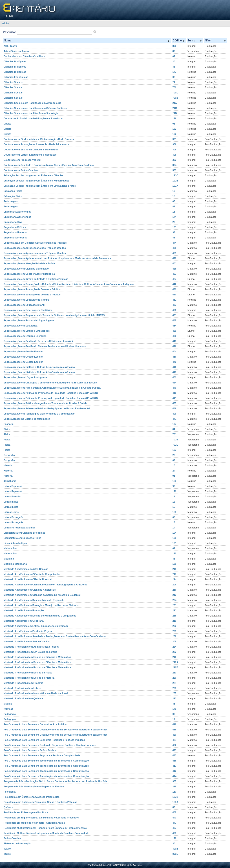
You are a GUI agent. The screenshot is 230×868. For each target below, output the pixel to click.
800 (175, 46)
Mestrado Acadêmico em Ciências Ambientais (30, 590)
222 (175, 652)
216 (175, 590)
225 (175, 786)
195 (175, 538)
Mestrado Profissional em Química (23, 698)
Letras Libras (11, 512)
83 (174, 807)
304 (175, 165)
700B (175, 98)
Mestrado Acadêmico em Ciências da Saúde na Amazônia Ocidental (42, 595)
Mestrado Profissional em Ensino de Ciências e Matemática (37, 657)
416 (175, 367)
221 (175, 683)
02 (174, 77)
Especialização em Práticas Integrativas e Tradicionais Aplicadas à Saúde (45, 403)
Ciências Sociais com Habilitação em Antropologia (32, 103)
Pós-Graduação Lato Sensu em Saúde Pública (30, 750)
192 (175, 134)
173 (175, 72)
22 (174, 455)
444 (175, 243)
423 (175, 750)
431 (175, 300)
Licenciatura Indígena (16, 543)
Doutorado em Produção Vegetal (22, 160)
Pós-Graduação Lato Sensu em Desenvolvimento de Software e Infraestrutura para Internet (55, 730)
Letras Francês (12, 496)
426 (175, 346)
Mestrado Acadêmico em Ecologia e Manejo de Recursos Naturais (41, 605)
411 (175, 398)
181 (175, 227)
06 (174, 201)
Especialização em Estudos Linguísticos (27, 331)
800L (175, 854)
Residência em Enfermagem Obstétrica (26, 812)
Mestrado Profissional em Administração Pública (31, 647)
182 (175, 129)
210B (175, 667)
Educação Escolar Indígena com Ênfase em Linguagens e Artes (40, 186)
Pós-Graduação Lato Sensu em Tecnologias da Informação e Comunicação (46, 761)
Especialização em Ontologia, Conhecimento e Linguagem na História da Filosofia (50, 383)
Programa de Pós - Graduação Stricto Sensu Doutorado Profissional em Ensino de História (55, 781)
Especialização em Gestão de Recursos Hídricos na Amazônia (39, 341)
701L (175, 445)
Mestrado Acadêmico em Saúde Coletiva (27, 641)
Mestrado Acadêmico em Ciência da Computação (32, 574)
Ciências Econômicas (16, 77)
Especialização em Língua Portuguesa (25, 377)
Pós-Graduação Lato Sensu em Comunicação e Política (35, 724)
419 (175, 730)
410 (175, 393)
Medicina (9, 559)
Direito (7, 124)
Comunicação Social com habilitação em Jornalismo (33, 118)
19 (174, 191)
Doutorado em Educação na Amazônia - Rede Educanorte (36, 144)
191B (175, 181)
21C (175, 108)
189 (175, 481)
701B (175, 440)
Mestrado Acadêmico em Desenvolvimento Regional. (34, 600)
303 (175, 170)
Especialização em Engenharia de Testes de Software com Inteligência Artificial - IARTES (54, 315)
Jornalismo (10, 481)
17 (174, 719)
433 (175, 305)
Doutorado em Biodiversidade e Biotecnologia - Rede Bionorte (39, 139)
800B (175, 849)
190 (175, 553)
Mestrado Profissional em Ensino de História (29, 678)
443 (175, 818)
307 (175, 781)
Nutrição (8, 709)
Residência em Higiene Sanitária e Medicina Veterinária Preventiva (41, 818)
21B (175, 113)
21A (175, 103)
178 (175, 838)
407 (175, 828)
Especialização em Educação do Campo (26, 300)
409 (175, 414)
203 (175, 631)
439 (175, 253)
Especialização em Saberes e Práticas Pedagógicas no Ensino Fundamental (47, 408)
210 (175, 657)
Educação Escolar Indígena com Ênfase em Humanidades (36, 181)
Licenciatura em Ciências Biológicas (24, 533)
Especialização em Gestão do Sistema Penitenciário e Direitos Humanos (45, 346)
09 (174, 460)
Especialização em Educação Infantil (24, 305)
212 (175, 595)
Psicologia (10, 792)
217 (175, 574)
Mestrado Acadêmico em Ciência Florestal (28, 579)
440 (175, 388)
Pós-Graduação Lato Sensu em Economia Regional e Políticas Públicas (44, 740)
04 (174, 548)
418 (175, 724)
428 (175, 258)
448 (175, 341)
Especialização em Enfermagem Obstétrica (28, 310)
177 (175, 424)
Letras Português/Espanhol (19, 528)
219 (175, 621)
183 (175, 792)
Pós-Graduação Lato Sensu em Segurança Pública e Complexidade (42, 755)
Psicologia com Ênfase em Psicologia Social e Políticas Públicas (40, 802)
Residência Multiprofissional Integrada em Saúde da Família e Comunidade (46, 833)
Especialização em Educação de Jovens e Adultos (32, 289)
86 (174, 67)
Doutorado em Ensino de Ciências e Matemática (31, 150)
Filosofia (9, 424)
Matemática (10, 548)
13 (174, 496)
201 (175, 605)
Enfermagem (11, 201)
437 (175, 755)
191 (175, 543)
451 (175, 315)
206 (175, 585)
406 (175, 310)
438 (175, 248)
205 (175, 641)
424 (175, 383)
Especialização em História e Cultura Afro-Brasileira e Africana (39, 367)
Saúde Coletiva (12, 838)
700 (175, 87)
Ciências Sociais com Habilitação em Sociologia (31, 113)
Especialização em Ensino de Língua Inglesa (29, 320)
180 (175, 564)
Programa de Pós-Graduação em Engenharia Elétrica (34, 786)
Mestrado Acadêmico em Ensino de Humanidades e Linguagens (40, 616)
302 (175, 160)
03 (174, 714)
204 (175, 600)
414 (175, 776)
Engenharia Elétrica (15, 227)
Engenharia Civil (13, 222)
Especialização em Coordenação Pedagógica (29, 274)
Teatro (7, 849)
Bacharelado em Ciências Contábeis (24, 56)
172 (175, 491)
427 (175, 279)
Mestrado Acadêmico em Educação (24, 610)
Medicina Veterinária (15, 564)
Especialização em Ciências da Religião (26, 269)
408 (175, 833)
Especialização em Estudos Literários (25, 336)
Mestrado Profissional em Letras (22, 688)
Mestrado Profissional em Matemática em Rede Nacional (36, 693)
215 (175, 616)
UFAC (9, 16)
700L (175, 93)
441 (175, 419)
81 (174, 559)
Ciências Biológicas (15, 61)
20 (174, 61)
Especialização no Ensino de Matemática (27, 419)
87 (174, 206)
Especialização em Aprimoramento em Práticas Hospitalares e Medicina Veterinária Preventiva (57, 258)
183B (175, 797)
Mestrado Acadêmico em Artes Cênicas (26, 569)
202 (175, 626)
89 (174, 51)
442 (175, 284)
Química (8, 807)
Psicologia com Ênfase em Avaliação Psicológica (32, 797)
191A (175, 186)
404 (175, 351)
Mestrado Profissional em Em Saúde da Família (30, 652)
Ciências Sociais (13, 82)
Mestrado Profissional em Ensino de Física (28, 673)
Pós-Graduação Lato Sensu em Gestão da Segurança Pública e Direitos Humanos (50, 745)
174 (175, 217)
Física (7, 429)
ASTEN (137, 865)
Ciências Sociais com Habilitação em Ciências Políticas (35, 108)
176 (175, 118)
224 (175, 647)
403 (175, 274)
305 (175, 155)
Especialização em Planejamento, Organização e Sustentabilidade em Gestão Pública (52, 388)
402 (175, 377)
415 (175, 761)
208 (175, 688)
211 (175, 610)
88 (174, 704)
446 (175, 408)
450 (175, 295)
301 (175, 139)
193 (175, 450)
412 (175, 771)
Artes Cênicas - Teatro (16, 51)
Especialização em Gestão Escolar (23, 351)
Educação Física (13, 191)
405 (175, 812)
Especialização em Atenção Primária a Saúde (29, 263)
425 (175, 269)
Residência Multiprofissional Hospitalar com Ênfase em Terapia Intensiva (45, 828)
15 (174, 522)
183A (175, 802)
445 (175, 320)
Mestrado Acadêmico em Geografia (24, 621)
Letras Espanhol (13, 486)
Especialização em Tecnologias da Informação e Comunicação (39, 414)
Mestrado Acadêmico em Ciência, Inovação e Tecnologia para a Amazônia (45, 585)
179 (175, 709)
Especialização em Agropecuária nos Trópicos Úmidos (35, 248)
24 (174, 471)
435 (175, 403)
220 (175, 678)
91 (174, 476)
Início (5, 23)
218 (175, 569)
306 (175, 144)
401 (175, 263)
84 (174, 429)
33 (174, 232)
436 (175, 357)
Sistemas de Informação (17, 843)
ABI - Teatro (10, 46)
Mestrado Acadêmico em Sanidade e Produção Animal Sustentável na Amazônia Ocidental (55, 636)
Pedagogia (10, 714)
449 (175, 362)
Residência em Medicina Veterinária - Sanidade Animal (35, 823)
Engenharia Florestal (15, 232)
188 (175, 512)
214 (175, 579)
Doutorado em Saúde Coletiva (21, 170)
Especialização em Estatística (20, 326)
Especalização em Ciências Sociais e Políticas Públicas (35, 243)
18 (174, 196)
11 (174, 212)
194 (175, 533)
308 (175, 150)
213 (175, 673)
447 (175, 823)
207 (175, 693)
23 (174, 222)
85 (174, 238)
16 (174, 507)
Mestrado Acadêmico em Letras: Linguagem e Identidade (36, 626)
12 (174, 502)
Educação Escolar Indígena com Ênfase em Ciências (34, 175)
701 (175, 434)
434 (175, 326)
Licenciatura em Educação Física (22, 538)
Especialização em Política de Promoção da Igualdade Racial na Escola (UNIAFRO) (51, 393)
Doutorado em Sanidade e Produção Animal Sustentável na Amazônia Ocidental (49, 165)
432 (175, 289)
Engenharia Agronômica (17, 212)
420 (175, 735)
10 (174, 465)
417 (175, 372)
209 (175, 636)
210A (175, 662)
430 (175, 336)
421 (175, 740)
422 (175, 745)
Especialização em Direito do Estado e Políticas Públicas (36, 279)
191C (175, 175)
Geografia (9, 455)
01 (174, 124)
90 (174, 486)
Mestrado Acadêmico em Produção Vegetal (28, 631)
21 (174, 82)
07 (174, 56)
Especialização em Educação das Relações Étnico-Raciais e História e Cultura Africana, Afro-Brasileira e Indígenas (69, 284)
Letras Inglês (11, 502)
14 (174, 528)
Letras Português (13, 517)
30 (174, 843)
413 (175, 766)
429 (175, 331)
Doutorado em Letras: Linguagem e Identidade (30, 155)
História (8, 465)
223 (175, 698)
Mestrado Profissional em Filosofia (23, 683)
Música (8, 704)
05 (174, 517)
